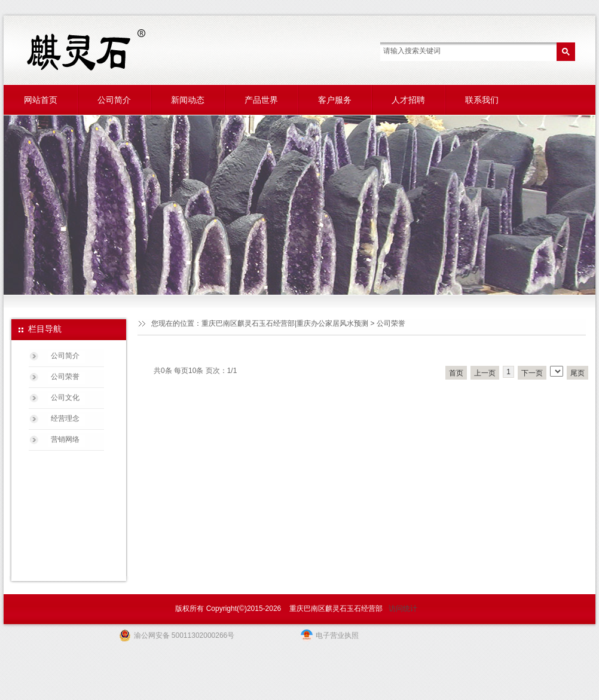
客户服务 (335, 100)
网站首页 (41, 100)
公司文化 (65, 398)
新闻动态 (188, 100)
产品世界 (261, 100)
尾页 (577, 373)
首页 (456, 373)
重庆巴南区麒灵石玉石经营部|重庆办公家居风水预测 (285, 323)
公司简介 (114, 100)
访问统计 (403, 609)
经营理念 (65, 418)
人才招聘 (408, 100)
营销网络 (65, 439)
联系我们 (482, 100)
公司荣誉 (65, 377)
